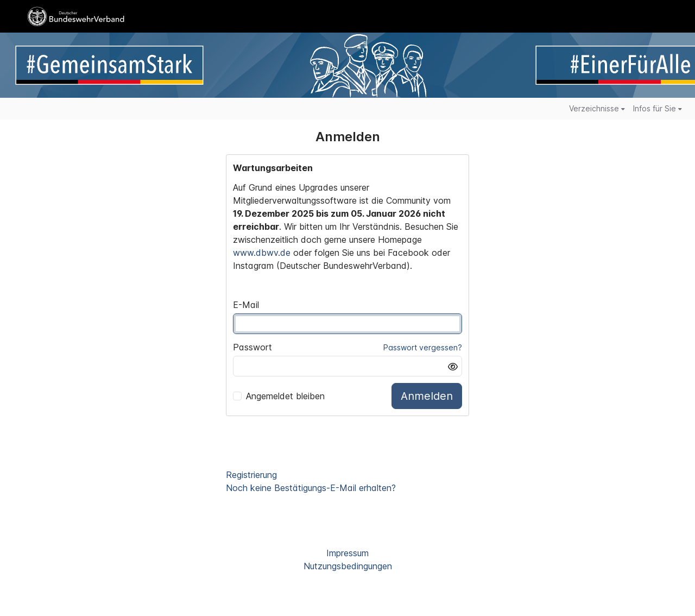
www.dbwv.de (262, 253)
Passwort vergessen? (423, 347)
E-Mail (246, 305)
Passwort (252, 347)
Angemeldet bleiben (279, 396)
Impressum (347, 553)
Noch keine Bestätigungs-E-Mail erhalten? (311, 488)
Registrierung (251, 475)
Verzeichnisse (597, 108)
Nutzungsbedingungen (348, 566)
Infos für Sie (658, 108)
